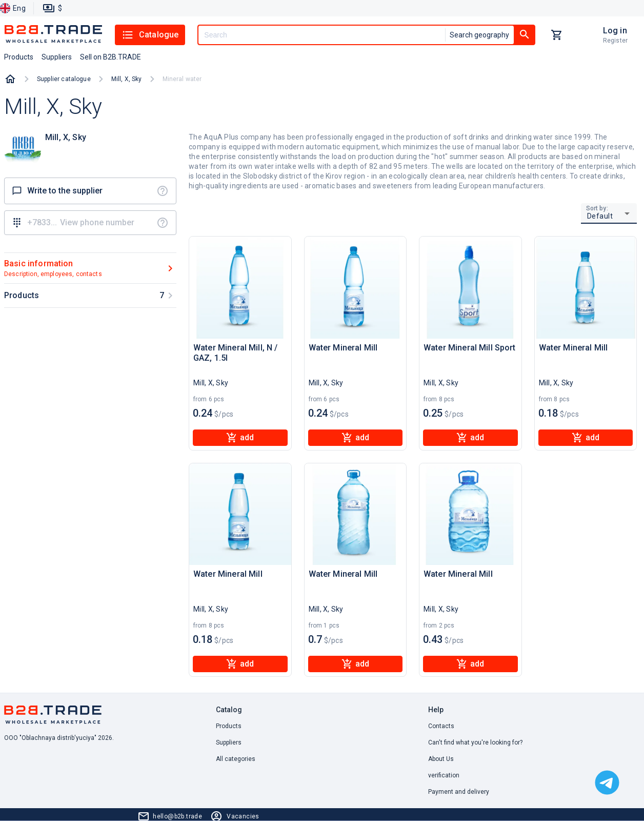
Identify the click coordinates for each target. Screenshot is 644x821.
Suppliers (229, 742)
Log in (615, 31)
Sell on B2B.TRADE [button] (110, 57)
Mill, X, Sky (127, 79)
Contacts (441, 726)
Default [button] (600, 216)
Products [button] (19, 57)
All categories (236, 759)
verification (444, 775)
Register (615, 41)
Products (229, 726)
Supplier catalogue (64, 79)
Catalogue (150, 35)
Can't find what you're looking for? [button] (475, 742)
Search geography (479, 35)
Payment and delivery (459, 792)
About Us (441, 759)
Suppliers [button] (57, 57)
